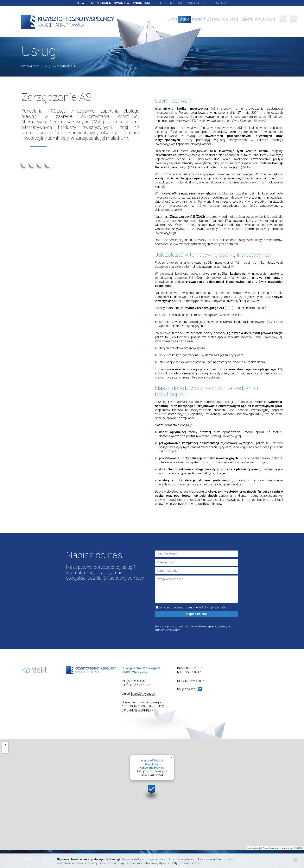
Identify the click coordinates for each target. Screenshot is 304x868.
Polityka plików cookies (185, 863)
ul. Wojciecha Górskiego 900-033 (152, 768)
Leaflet (253, 848)
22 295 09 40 (136, 681)
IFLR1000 (160, 3)
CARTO (299, 848)
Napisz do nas (196, 614)
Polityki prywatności (214, 607)
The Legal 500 (214, 3)
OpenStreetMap (271, 848)
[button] (152, 792)
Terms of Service (164, 630)
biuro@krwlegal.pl (143, 694)
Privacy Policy (220, 627)
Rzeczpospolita (185, 3)
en (294, 19)
